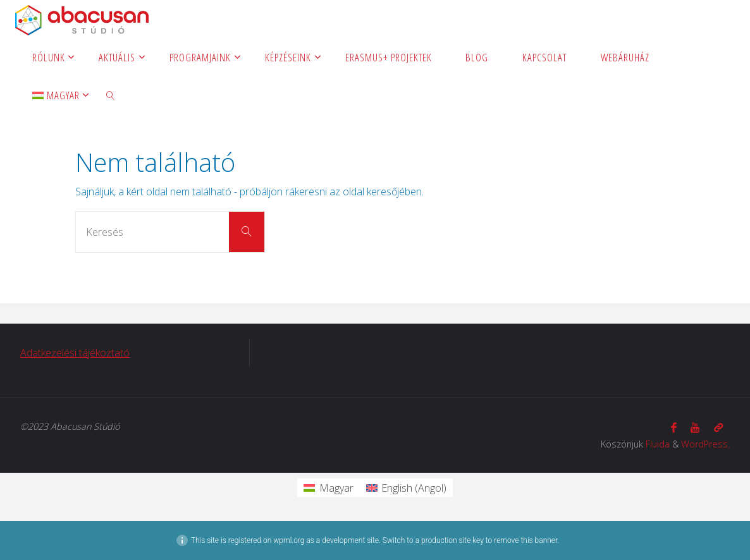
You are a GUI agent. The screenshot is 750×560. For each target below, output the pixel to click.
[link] (111, 95)
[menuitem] (56, 95)
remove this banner (526, 540)
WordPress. (705, 444)
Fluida (658, 444)
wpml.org (289, 540)
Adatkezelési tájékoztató (75, 353)
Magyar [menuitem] (336, 488)
